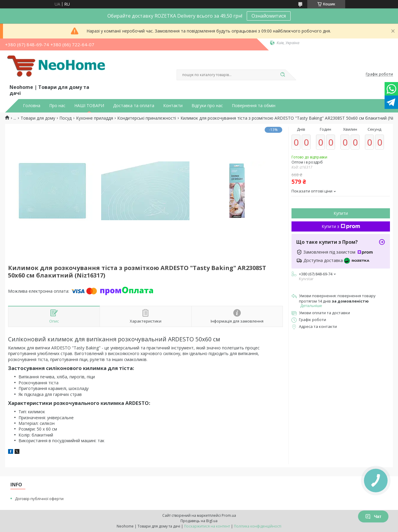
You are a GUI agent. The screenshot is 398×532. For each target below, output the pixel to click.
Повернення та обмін (254, 106)
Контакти (173, 106)
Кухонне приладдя (95, 118)
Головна (32, 106)
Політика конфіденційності (258, 526)
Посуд (65, 118)
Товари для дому (38, 118)
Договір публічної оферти (39, 499)
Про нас (57, 106)
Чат (373, 516)
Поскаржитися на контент (207, 526)
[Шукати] (283, 75)
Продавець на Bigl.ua (199, 521)
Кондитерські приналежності (147, 118)
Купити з (341, 226)
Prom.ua (229, 515)
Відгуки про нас (207, 106)
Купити (341, 213)
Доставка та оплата (134, 106)
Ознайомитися (269, 16)
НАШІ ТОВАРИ (89, 106)
